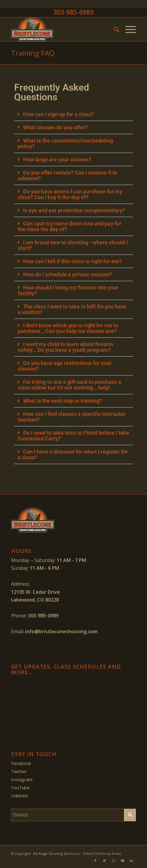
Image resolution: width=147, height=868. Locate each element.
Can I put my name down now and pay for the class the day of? (70, 226)
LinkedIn (20, 796)
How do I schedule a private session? (67, 274)
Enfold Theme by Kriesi (102, 853)
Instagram (22, 779)
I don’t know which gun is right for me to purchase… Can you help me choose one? (68, 328)
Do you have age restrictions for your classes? (65, 366)
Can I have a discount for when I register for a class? (73, 455)
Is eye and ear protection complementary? (74, 210)
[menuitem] (114, 29)
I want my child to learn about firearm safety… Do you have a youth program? (66, 347)
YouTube (20, 787)
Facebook (21, 763)
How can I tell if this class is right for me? (72, 261)
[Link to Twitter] (104, 861)
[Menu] (128, 29)
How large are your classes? (57, 159)
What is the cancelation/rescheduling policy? (65, 143)
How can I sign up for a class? (58, 114)
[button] (74, 114)
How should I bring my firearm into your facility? (68, 290)
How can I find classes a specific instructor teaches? (72, 417)
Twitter (19, 771)
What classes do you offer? (55, 127)
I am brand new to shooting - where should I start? (73, 245)
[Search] (114, 29)
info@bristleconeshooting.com (61, 631)
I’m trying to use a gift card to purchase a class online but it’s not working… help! (69, 385)
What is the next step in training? (63, 401)
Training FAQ (33, 53)
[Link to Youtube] (122, 861)
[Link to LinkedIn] (131, 861)
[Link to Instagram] (113, 861)
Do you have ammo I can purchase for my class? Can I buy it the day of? (70, 194)
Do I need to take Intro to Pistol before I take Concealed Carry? (73, 436)
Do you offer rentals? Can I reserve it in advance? (67, 175)
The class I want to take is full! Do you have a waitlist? (72, 309)
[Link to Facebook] (95, 861)
